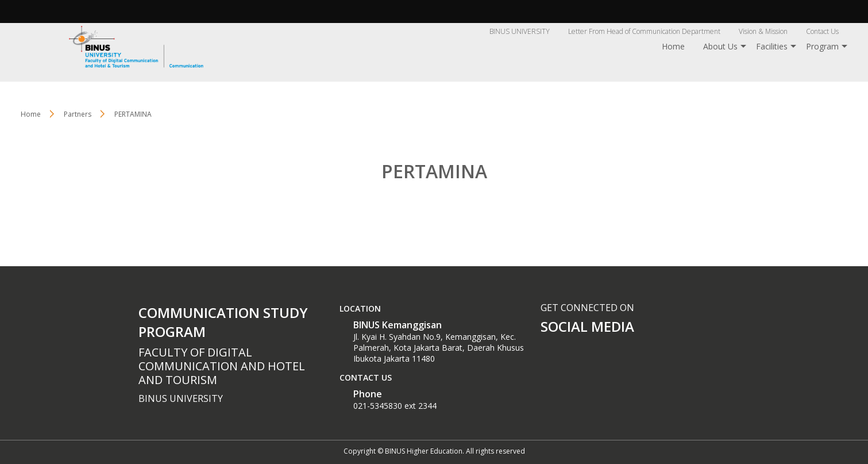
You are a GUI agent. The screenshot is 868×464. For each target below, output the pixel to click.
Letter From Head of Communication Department (644, 31)
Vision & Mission (763, 31)
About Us (720, 46)
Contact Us (822, 31)
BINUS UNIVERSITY (520, 31)
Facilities (772, 46)
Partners (78, 114)
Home (673, 46)
